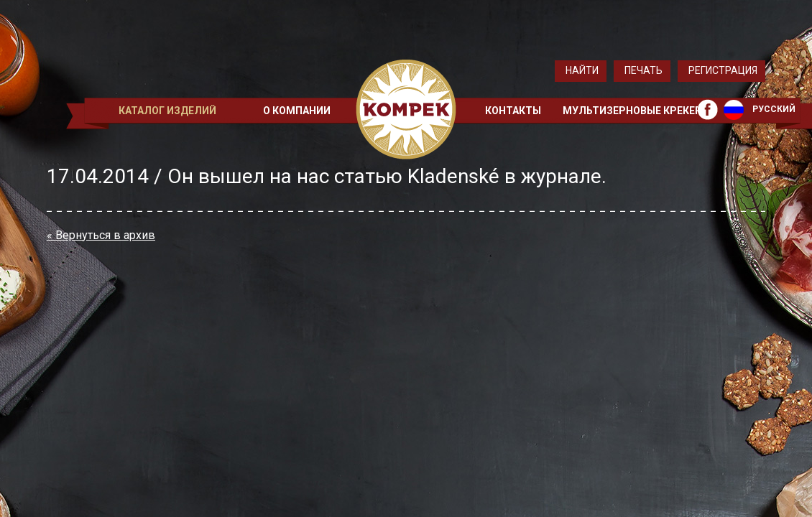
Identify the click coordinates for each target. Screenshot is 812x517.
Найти (582, 70)
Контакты (513, 111)
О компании (297, 111)
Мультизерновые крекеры (637, 111)
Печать (643, 70)
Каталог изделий (167, 111)
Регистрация (723, 70)
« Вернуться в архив (101, 235)
